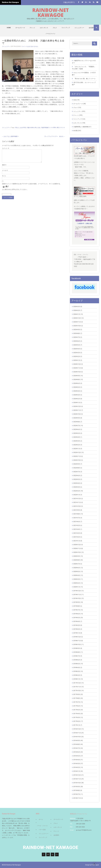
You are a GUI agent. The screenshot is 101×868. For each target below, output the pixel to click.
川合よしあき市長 (20, 128)
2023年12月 (77, 406)
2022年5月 (77, 479)
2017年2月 (77, 721)
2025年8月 (77, 333)
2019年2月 (77, 629)
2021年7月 (77, 518)
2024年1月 (77, 403)
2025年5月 (77, 345)
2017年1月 (77, 725)
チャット (32, 28)
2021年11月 (77, 502)
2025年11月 (77, 322)
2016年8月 (77, 744)
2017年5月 (77, 710)
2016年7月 (77, 748)
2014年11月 (77, 798)
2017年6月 (77, 706)
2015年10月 (77, 783)
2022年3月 (77, 487)
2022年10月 (77, 460)
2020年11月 (77, 548)
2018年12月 (77, 637)
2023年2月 (77, 445)
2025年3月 (77, 353)
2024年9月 (77, 376)
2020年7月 (77, 564)
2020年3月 (77, 579)
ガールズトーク (20, 28)
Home (9, 28)
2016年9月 (77, 740)
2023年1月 (77, 449)
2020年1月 (77, 587)
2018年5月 (77, 664)
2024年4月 (77, 391)
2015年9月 (77, 787)
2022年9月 (77, 464)
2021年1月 (77, 541)
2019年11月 (77, 595)
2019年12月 (77, 591)
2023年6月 (77, 429)
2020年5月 (77, 572)
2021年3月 (77, 533)
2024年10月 (77, 372)
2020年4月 (77, 575)
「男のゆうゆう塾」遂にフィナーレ (85, 79)
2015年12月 (77, 775)
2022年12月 (77, 452)
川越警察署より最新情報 (81, 127)
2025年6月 (77, 341)
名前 (4, 167)
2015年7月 (77, 794)
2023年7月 (77, 426)
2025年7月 (77, 337)
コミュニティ (6, 46)
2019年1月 (77, 633)
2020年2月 (77, 583)
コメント (6, 148)
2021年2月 (77, 537)
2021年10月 (77, 506)
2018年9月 (77, 648)
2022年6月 (77, 476)
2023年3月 (77, 441)
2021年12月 (77, 499)
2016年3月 (77, 764)
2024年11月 (77, 368)
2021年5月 (77, 525)
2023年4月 (77, 437)
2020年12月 (77, 545)
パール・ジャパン (42, 826)
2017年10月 (77, 691)
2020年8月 (77, 560)
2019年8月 (77, 606)
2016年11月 (77, 733)
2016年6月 (77, 752)
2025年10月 (77, 326)
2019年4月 (77, 621)
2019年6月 (77, 614)
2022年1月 (77, 495)
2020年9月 (77, 556)
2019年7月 (77, 610)
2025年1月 (77, 360)
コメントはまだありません (30, 46)
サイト (4, 178)
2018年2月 (77, 675)
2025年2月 (77, 356)
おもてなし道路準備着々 (10, 136)
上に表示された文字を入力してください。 (15, 192)
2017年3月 (77, 717)
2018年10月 (77, 644)
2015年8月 (77, 790)
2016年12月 (77, 729)
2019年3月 (77, 625)
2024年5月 (77, 387)
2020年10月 (77, 552)
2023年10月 (77, 414)
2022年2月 (77, 491)
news (75, 100)
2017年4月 (77, 714)
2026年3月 (77, 307)
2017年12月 (77, 683)
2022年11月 (77, 456)
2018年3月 (77, 671)
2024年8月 (77, 379)
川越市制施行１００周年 (48, 128)
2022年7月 (77, 472)
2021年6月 (77, 522)
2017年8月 (77, 698)
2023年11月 (77, 410)
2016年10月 (77, 737)
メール (5, 173)
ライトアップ (66, 28)
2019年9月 (77, 602)
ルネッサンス (44, 28)
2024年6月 (77, 383)
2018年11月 (77, 641)
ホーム (41, 819)
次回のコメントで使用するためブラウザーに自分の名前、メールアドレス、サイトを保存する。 (32, 186)
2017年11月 (77, 687)
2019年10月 (77, 598)
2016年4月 (77, 760)
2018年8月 (77, 652)
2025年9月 (77, 330)
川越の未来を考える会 (33, 128)
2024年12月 (77, 364)
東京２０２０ (61, 128)
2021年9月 (77, 510)
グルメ (55, 28)
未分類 (75, 131)
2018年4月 (77, 668)
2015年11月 (77, 779)
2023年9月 (77, 418)
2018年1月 (77, 679)
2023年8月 (77, 422)
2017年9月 (77, 694)
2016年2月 (77, 767)
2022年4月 (77, 483)
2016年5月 (77, 756)
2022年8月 (77, 468)
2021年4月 (77, 529)
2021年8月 (77, 514)
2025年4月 (77, 349)
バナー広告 (42, 830)
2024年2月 (77, 399)
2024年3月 (77, 395)
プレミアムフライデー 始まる (55, 136)
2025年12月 (77, 318)
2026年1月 (77, 314)
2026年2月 (77, 310)
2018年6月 (77, 660)
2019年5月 (77, 618)
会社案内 (92, 28)
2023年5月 (77, 433)
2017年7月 (77, 702)
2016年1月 (77, 771)
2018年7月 (77, 656)
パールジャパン (50, 34)
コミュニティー (79, 28)
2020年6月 (77, 568)
